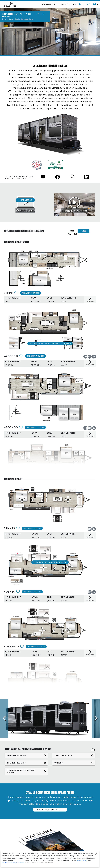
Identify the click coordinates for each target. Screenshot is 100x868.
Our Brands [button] (47, 4)
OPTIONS (58, 763)
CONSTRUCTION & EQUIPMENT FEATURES (21, 771)
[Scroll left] (4, 718)
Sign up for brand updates (50, 810)
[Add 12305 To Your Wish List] (18, 529)
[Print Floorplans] (75, 234)
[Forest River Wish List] (88, 4)
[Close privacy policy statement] (96, 854)
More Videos (25, 200)
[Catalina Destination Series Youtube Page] (43, 177)
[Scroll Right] (96, 718)
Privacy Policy (82, 860)
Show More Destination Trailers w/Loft (50, 344)
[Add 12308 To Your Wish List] (21, 356)
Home (4, 19)
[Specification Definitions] (69, 235)
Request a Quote (31, 293)
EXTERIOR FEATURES (16, 755)
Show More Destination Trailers (50, 562)
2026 (84, 231)
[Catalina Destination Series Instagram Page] (72, 177)
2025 (72, 231)
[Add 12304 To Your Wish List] (16, 293)
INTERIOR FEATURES (16, 763)
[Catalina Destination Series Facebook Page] (58, 177)
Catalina (10, 19)
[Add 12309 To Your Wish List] (21, 428)
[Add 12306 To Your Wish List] (18, 592)
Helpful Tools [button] (66, 4)
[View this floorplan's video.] (85, 357)
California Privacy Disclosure (13, 863)
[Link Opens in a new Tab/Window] (37, 164)
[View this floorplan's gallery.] (94, 357)
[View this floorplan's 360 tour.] (90, 357)
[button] (81, 4)
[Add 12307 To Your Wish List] (22, 647)
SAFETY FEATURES (63, 755)
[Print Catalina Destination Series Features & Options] (93, 750)
